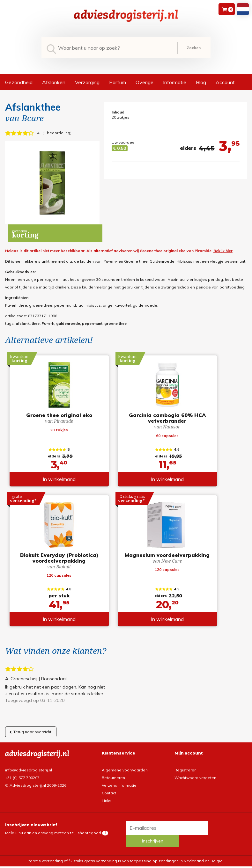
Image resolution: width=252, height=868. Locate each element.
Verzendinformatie (119, 783)
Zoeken (194, 48)
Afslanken (54, 82)
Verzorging (87, 82)
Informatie (175, 82)
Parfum (118, 82)
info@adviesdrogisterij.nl (29, 767)
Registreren (185, 767)
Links (107, 798)
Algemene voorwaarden (125, 767)
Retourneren (113, 775)
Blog (201, 82)
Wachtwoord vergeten (195, 775)
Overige (145, 82)
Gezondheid (19, 82)
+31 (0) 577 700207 (22, 775)
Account (225, 82)
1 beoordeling (57, 133)
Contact (109, 790)
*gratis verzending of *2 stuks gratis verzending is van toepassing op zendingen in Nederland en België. (126, 848)
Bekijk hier (223, 251)
